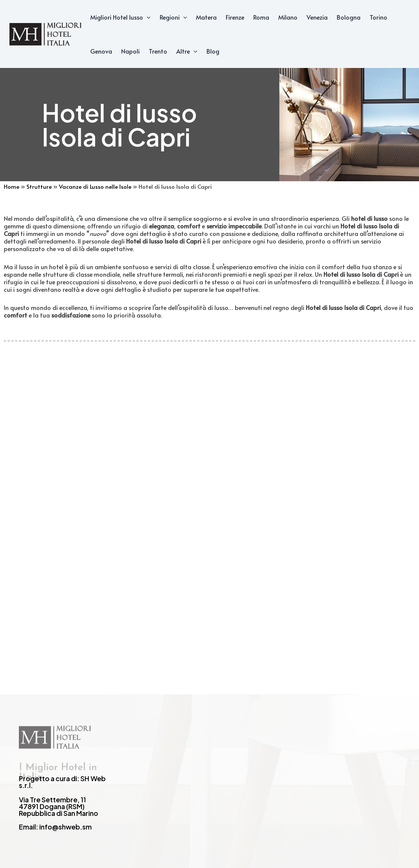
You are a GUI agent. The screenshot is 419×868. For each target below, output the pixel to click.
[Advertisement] (209, 486)
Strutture (39, 186)
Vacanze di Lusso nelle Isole (95, 186)
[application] (147, 17)
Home (12, 186)
